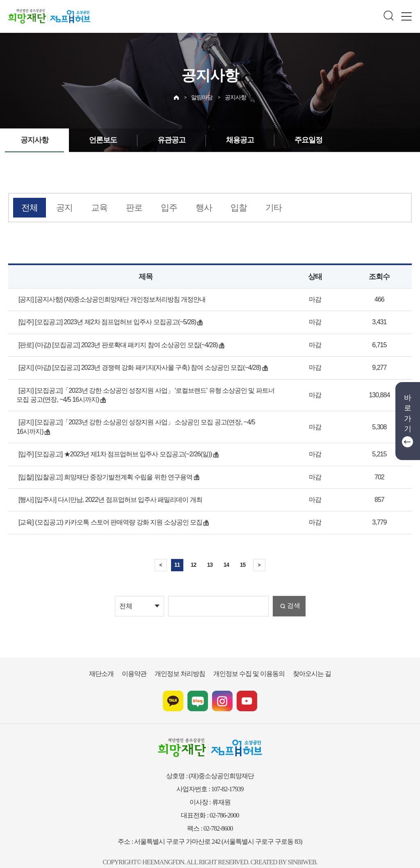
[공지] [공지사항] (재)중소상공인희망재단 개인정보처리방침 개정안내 (106, 297)
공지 (61, 207)
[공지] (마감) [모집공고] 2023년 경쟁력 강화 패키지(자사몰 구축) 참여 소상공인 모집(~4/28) (136, 365)
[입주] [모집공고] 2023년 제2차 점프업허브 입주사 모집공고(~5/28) (105, 320)
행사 (190, 207)
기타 (255, 207)
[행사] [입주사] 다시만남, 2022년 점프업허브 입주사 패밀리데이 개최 (105, 488)
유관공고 (163, 140)
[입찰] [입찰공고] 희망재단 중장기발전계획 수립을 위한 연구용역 (99, 465)
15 (243, 553)
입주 (158, 207)
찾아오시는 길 (301, 662)
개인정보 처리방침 (184, 662)
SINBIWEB (293, 850)
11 (177, 553)
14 (226, 553)
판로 (126, 207)
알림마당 (203, 95)
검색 (293, 594)
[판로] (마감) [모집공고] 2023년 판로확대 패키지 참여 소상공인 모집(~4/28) (115, 343)
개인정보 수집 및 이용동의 (245, 662)
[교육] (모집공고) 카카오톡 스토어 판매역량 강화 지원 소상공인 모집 (104, 511)
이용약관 (143, 662)
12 (194, 553)
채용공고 (228, 140)
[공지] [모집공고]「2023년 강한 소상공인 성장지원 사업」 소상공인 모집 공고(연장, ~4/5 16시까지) (142, 420)
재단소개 (113, 662)
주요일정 (294, 140)
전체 (28, 207)
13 (210, 553)
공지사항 (235, 95)
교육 (93, 207)
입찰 (223, 207)
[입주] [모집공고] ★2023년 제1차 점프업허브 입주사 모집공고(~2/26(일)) (113, 443)
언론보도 (98, 140)
